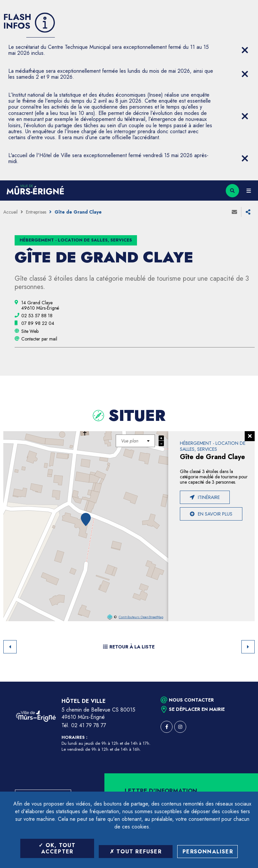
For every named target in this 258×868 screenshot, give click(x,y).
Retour (10, 647)
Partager (248, 212)
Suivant (248, 647)
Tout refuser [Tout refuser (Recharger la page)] (136, 852)
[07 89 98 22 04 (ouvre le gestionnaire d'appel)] (38, 323)
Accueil (10, 212)
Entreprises (36, 212)
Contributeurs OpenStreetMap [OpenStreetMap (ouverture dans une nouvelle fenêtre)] (141, 617)
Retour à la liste (129, 647)
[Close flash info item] (245, 50)
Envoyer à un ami (234, 212)
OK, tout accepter (57, 848)
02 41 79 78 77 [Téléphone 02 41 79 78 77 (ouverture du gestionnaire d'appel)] (89, 725)
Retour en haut (241, 682)
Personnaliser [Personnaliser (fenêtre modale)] (208, 852)
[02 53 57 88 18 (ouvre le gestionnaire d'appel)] (37, 316)
